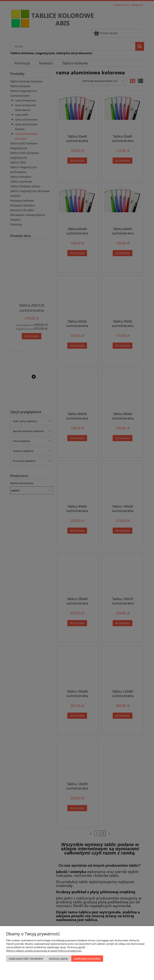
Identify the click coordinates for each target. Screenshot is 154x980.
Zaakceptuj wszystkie (87, 959)
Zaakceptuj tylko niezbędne (26, 959)
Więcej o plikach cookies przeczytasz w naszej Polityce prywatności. (44, 951)
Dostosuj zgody (58, 959)
